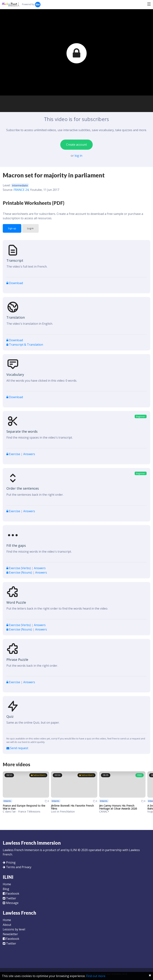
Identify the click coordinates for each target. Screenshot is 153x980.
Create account (76, 145)
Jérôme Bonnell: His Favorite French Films (72, 807)
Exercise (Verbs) (19, 568)
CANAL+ (104, 811)
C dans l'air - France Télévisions (22, 811)
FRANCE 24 (21, 190)
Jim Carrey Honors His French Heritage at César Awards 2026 (118, 807)
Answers (29, 454)
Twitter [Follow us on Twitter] (9, 898)
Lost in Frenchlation (63, 811)
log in (78, 156)
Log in (30, 228)
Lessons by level (14, 929)
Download (15, 283)
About (7, 925)
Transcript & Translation (25, 345)
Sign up (12, 228)
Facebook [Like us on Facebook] (11, 893)
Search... (51, 4)
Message (11, 903)
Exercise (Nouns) (20, 572)
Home (7, 884)
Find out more (96, 976)
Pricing (11, 862)
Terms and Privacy (19, 867)
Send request (17, 748)
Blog (6, 889)
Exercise (14, 454)
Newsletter (10, 934)
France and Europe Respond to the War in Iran (24, 807)
